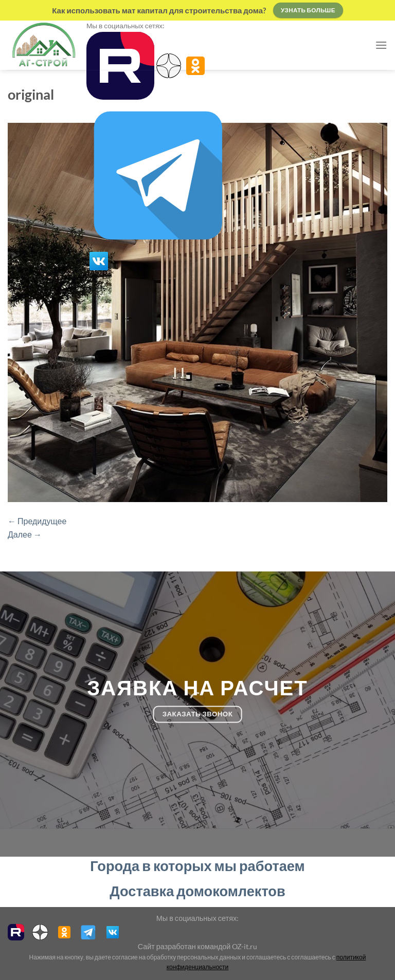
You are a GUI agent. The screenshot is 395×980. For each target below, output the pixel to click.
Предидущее (37, 521)
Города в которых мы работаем (197, 866)
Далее (25, 534)
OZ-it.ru (245, 946)
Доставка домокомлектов (197, 891)
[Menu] (381, 45)
